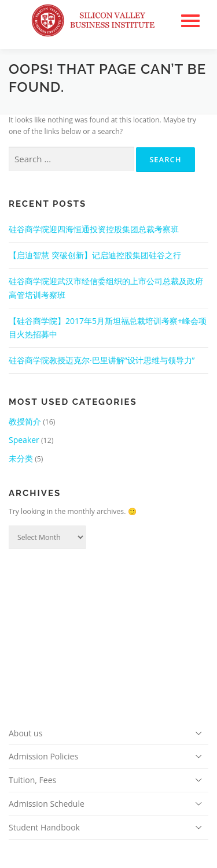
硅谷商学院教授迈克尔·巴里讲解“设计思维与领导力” (102, 360)
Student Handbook (44, 827)
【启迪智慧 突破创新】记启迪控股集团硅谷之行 (95, 255)
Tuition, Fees (32, 780)
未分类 (21, 458)
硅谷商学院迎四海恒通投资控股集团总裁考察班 (94, 229)
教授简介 (25, 421)
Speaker (24, 440)
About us (25, 733)
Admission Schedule (47, 804)
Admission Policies (43, 756)
